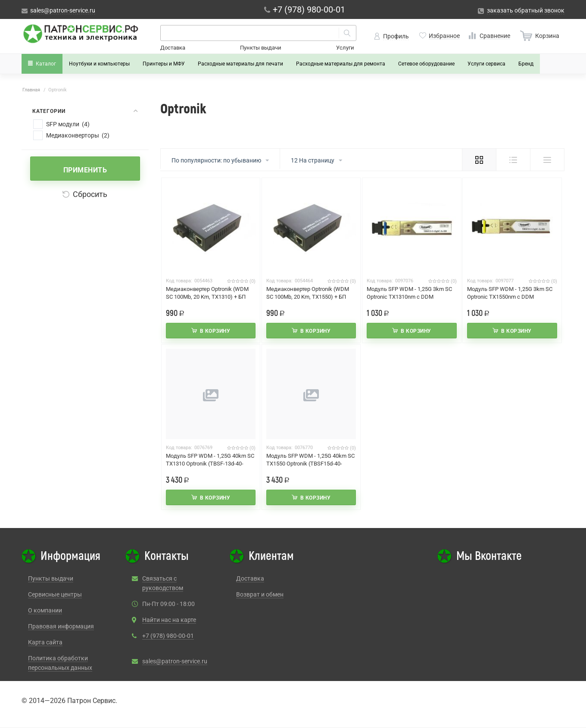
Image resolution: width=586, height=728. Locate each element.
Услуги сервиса (486, 64)
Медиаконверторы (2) (78, 135)
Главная (31, 90)
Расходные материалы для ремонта (341, 64)
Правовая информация (61, 626)
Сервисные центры (55, 594)
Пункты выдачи (261, 48)
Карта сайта (45, 642)
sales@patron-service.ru (175, 661)
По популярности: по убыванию (220, 161)
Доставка (173, 48)
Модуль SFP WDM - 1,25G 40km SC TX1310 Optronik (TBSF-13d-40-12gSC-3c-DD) (210, 464)
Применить (85, 170)
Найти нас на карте (169, 620)
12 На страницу (316, 161)
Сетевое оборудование (426, 64)
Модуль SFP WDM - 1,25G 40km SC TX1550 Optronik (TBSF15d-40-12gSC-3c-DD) (310, 464)
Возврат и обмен (260, 594)
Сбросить (85, 194)
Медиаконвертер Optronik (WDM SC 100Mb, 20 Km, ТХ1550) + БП (308, 293)
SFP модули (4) (68, 124)
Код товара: (179, 281)
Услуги (345, 48)
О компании (45, 610)
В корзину (215, 331)
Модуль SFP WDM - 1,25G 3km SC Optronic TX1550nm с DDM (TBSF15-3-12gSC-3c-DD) (510, 297)
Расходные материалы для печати (240, 64)
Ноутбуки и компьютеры (99, 64)
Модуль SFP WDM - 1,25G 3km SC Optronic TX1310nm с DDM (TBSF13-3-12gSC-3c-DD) (409, 297)
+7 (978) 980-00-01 (168, 636)
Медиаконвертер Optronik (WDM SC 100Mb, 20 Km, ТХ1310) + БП (207, 293)
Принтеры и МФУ (164, 64)
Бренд (526, 64)
